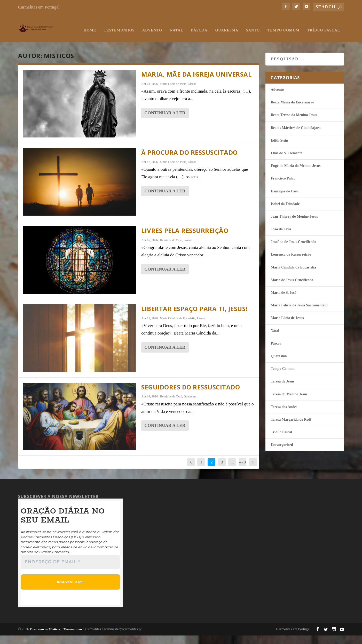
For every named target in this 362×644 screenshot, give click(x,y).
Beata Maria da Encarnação (292, 111)
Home (28, 39)
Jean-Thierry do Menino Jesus (294, 225)
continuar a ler (165, 122)
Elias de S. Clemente (286, 162)
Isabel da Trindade (285, 213)
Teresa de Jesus (282, 390)
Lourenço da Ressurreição (291, 263)
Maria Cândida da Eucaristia (178, 327)
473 (243, 471)
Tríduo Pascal (262, 39)
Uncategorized (282, 454)
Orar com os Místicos (45, 638)
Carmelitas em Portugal (39, 7)
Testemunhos (57, 39)
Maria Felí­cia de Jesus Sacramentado (299, 314)
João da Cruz (281, 238)
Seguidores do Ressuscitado (191, 396)
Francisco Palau (283, 187)
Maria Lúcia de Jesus (173, 93)
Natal (115, 39)
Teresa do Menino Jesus (289, 403)
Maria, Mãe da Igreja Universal (196, 83)
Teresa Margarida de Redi (291, 428)
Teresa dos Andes (284, 416)
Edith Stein (279, 149)
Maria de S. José (283, 301)
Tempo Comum (222, 39)
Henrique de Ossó (171, 249)
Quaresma (165, 39)
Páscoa (138, 39)
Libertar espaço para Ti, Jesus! (194, 317)
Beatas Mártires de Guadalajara (296, 137)
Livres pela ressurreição (185, 239)
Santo (191, 39)
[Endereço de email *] (70, 570)
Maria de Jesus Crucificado (292, 289)
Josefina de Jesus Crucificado (293, 251)
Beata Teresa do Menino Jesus (294, 124)
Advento (91, 39)
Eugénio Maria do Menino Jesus (296, 174)
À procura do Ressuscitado (190, 161)
